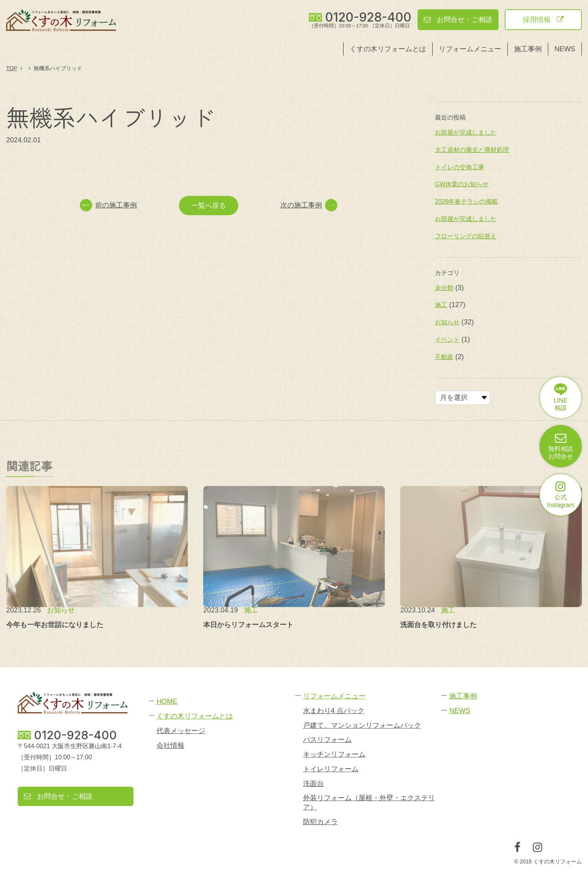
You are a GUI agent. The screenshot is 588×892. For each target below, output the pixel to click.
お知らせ (447, 322)
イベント (447, 340)
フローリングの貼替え (466, 236)
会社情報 (170, 745)
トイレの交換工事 (460, 167)
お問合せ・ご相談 (458, 20)
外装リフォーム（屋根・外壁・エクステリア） (369, 802)
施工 (441, 305)
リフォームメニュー (470, 49)
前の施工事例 (108, 205)
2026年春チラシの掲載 (467, 202)
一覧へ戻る (209, 206)
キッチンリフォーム (334, 754)
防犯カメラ (320, 822)
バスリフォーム (327, 740)
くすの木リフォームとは (388, 49)
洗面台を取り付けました (438, 625)
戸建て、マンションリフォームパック (362, 725)
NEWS (565, 49)
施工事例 (528, 49)
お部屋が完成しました (466, 132)
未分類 (444, 288)
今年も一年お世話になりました (55, 625)
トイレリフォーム (331, 769)
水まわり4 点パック (334, 711)
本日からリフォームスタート (248, 625)
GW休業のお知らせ (462, 184)
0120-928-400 (368, 17)
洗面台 (313, 784)
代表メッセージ (181, 731)
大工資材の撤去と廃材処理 (472, 150)
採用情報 (543, 20)
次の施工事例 (309, 205)
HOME (167, 701)
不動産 (444, 357)
